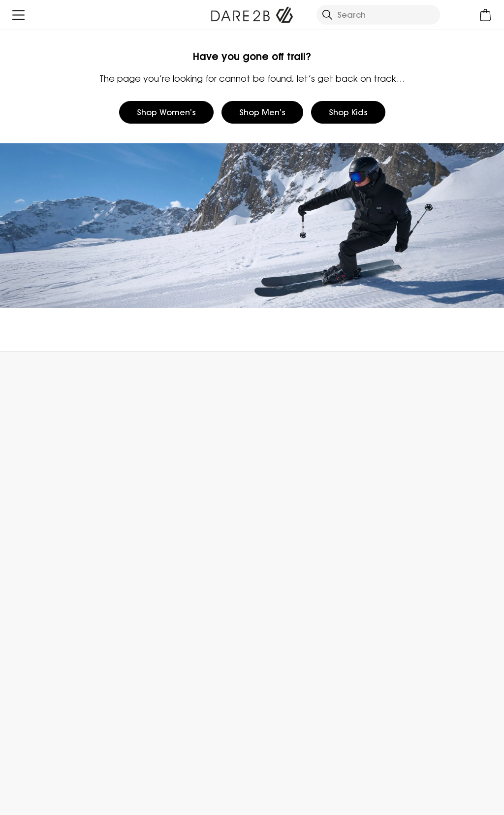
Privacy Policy (385, 801)
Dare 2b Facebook (264, 757)
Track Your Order (40, 478)
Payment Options (408, 557)
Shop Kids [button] (348, 112)
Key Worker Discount (413, 541)
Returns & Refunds (43, 462)
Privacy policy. (137, 708)
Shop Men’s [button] (262, 112)
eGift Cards (396, 447)
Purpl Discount (402, 525)
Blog (260, 462)
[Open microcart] (486, 15)
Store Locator (272, 373)
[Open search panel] (378, 15)
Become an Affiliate (412, 604)
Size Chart (394, 494)
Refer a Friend (401, 588)
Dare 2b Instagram (284, 757)
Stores (264, 478)
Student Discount (408, 510)
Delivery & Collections (50, 447)
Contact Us (407, 373)
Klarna (386, 573)
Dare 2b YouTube (304, 757)
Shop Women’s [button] (166, 112)
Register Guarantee (413, 478)
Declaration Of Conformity (304, 557)
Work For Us (273, 494)
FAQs (140, 462)
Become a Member (412, 462)
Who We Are (276, 447)
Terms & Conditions (297, 801)
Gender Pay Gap (285, 510)
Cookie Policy (462, 801)
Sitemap (268, 573)
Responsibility (278, 525)
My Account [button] (136, 373)
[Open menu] (18, 15)
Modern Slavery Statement (304, 541)
